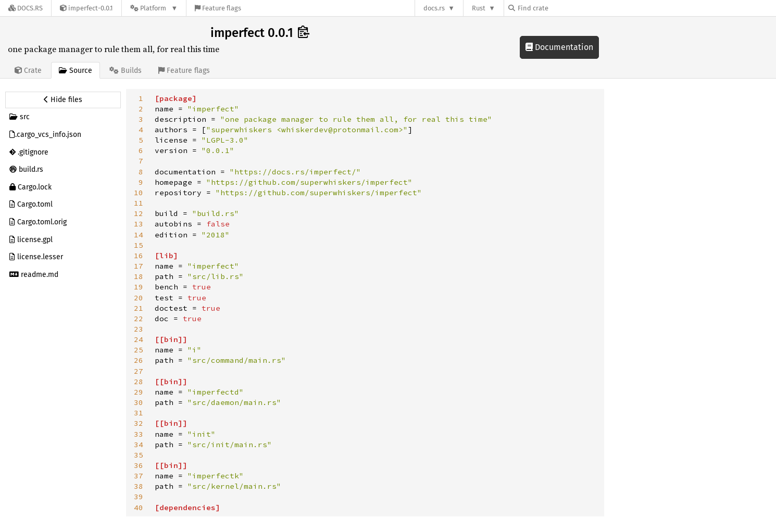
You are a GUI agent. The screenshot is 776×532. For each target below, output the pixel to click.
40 (139, 508)
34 (139, 445)
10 (139, 193)
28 (139, 382)
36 (139, 465)
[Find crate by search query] (560, 8)
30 (139, 402)
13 (139, 224)
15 (139, 245)
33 (139, 434)
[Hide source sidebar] (63, 100)
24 (139, 339)
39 (139, 497)
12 (139, 213)
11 (139, 203)
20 (139, 298)
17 (139, 266)
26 (139, 360)
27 (139, 371)
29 (139, 392)
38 (139, 486)
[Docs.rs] (26, 8)
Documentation (559, 47)
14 (139, 235)
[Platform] (154, 8)
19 (139, 287)
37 (139, 476)
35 (139, 455)
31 (139, 413)
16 (139, 256)
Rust (479, 8)
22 (139, 319)
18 (139, 276)
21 (139, 308)
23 (139, 329)
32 (139, 423)
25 (139, 350)
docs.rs (434, 8)
